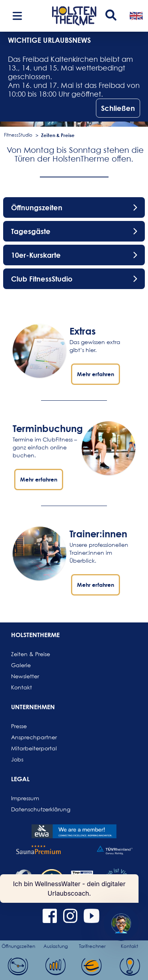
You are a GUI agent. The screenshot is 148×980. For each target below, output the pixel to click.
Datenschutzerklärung (30, 809)
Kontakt (22, 687)
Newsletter (25, 676)
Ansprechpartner (30, 737)
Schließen (118, 108)
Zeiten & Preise (58, 135)
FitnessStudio (18, 135)
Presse (19, 726)
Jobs (17, 759)
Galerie (21, 665)
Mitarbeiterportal (30, 748)
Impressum (25, 798)
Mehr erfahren (96, 374)
